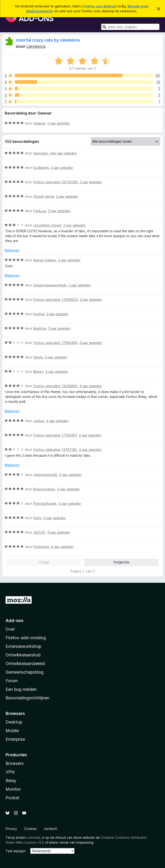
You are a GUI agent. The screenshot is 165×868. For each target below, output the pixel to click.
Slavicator (41, 153)
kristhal (39, 314)
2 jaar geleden (62, 168)
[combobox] (130, 27)
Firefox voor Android (100, 6)
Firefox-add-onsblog (26, 638)
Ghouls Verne (44, 196)
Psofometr (41, 547)
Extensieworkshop (23, 646)
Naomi (38, 357)
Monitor (13, 789)
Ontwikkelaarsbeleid (25, 663)
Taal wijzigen (16, 851)
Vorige (44, 562)
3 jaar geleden (91, 300)
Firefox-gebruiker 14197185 (55, 450)
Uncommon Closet (47, 225)
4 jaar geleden (91, 343)
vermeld (34, 837)
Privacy (11, 829)
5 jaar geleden (59, 123)
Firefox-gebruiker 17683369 (55, 343)
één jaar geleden (64, 153)
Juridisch (51, 829)
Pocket (13, 798)
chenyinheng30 (45, 475)
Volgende (121, 562)
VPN (10, 772)
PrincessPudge (45, 503)
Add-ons (15, 621)
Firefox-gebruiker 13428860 (55, 386)
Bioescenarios (44, 489)
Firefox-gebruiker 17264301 (55, 435)
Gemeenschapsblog (25, 672)
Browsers (15, 763)
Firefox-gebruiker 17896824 (56, 300)
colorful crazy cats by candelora (48, 40)
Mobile (12, 731)
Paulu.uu (40, 211)
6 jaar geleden (59, 532)
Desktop (14, 722)
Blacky (38, 372)
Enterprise (15, 739)
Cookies (30, 829)
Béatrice (40, 328)
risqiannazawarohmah (50, 285)
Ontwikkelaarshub (23, 655)
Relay (11, 781)
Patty (37, 518)
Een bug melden (21, 689)
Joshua (39, 421)
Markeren (12, 250)
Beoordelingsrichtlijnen (27, 698)
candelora (36, 46)
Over (10, 629)
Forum (12, 681)
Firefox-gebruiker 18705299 (56, 182)
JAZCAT (39, 532)
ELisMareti (41, 168)
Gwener (39, 123)
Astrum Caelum (45, 260)
